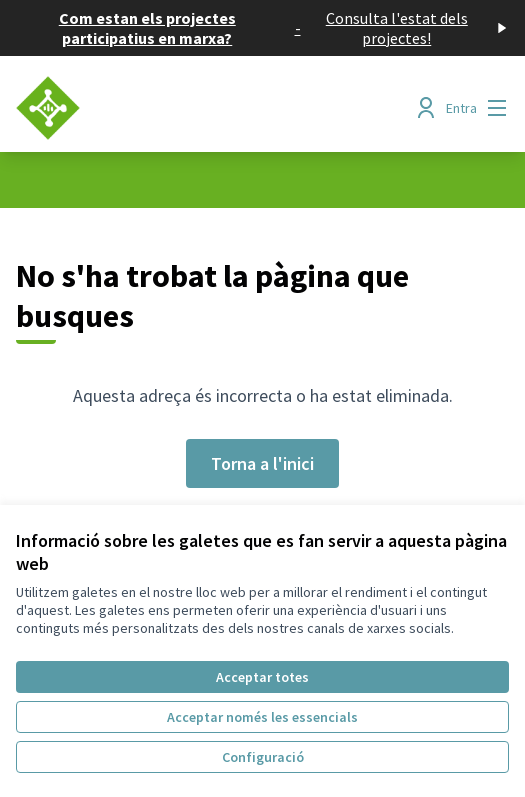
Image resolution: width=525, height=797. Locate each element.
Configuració (263, 757)
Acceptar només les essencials (262, 717)
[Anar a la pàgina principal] (199, 108)
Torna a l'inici (262, 463)
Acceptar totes (262, 677)
